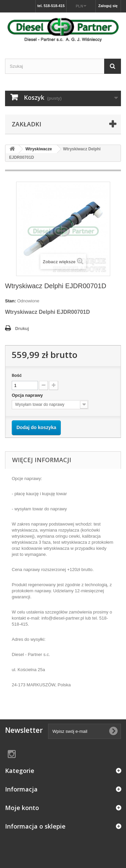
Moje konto (22, 808)
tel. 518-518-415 (51, 6)
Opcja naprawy (28, 395)
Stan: (11, 301)
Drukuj (22, 328)
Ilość (17, 375)
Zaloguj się (108, 6)
